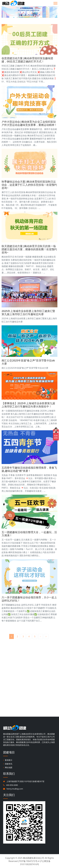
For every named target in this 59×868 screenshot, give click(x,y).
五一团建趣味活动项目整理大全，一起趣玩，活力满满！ (29, 534)
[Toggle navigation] (55, 3)
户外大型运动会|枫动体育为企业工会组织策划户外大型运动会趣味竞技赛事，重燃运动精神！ (29, 123)
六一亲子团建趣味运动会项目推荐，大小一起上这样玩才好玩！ (29, 599)
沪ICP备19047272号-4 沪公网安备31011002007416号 (34, 863)
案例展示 (8, 760)
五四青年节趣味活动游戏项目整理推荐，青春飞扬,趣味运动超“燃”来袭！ (29, 469)
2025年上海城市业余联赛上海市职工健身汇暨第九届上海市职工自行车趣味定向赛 (28, 313)
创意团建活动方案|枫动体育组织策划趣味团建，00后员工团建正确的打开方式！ (27, 60)
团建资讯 (8, 764)
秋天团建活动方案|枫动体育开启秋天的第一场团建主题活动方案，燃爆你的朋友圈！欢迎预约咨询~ (29, 249)
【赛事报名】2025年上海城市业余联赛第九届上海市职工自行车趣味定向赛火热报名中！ (28, 405)
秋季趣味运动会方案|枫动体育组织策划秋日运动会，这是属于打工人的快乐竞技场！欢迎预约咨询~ (29, 185)
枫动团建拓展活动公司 (34, 858)
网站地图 (8, 767)
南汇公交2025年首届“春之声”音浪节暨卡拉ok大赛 (28, 362)
